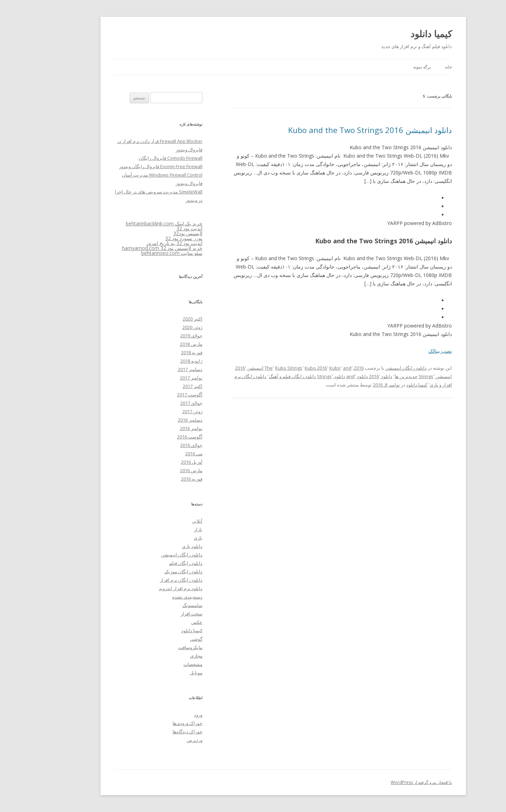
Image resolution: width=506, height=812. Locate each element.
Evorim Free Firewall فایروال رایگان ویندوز (131, 166)
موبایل (166, 673)
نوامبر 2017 (161, 378)
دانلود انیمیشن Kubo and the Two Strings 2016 (340, 130)
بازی (168, 538)
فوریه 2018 (161, 352)
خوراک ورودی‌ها (157, 723)
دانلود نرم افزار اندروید (150, 588)
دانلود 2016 (350, 376)
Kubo (305, 368)
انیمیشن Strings (405, 376)
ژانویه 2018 (161, 361)
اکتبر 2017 (162, 386)
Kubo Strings (258, 368)
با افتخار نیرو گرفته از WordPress (391, 782)
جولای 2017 (161, 403)
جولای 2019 (161, 336)
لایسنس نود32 (158, 233)
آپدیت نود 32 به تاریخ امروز (144, 243)
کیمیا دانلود (401, 34)
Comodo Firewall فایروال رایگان (140, 158)
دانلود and (327, 376)
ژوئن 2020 (162, 327)
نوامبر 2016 (161, 428)
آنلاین (167, 521)
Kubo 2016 (286, 368)
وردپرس (164, 740)
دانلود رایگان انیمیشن (376, 368)
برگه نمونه (392, 67)
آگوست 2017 (160, 395)
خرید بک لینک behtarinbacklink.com (134, 223)
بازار (168, 529)
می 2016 (164, 454)
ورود (168, 715)
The (238, 368)
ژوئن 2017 (162, 411)
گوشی (166, 639)
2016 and (323, 368)
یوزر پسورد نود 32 (154, 238)
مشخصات (163, 664)
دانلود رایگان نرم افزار (151, 580)
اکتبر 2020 (162, 319)
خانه (418, 67)
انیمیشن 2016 (219, 368)
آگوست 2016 (160, 437)
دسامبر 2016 (160, 420)
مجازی (166, 656)
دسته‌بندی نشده (157, 597)
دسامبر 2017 (160, 369)
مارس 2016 (161, 470)
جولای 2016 (161, 445)
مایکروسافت (160, 647)
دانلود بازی (162, 546)
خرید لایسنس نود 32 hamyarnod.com (132, 248)
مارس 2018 (161, 344)
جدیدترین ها (376, 376)
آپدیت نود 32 (159, 228)
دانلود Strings (301, 376)
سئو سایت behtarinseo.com (142, 253)
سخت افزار (161, 614)
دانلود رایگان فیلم (155, 563)
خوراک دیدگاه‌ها (157, 732)
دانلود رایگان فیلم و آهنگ (262, 376)
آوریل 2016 (161, 462)
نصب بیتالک (410, 351)
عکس (167, 622)
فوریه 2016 (161, 479)
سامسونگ (162, 605)
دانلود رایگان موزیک (153, 572)
